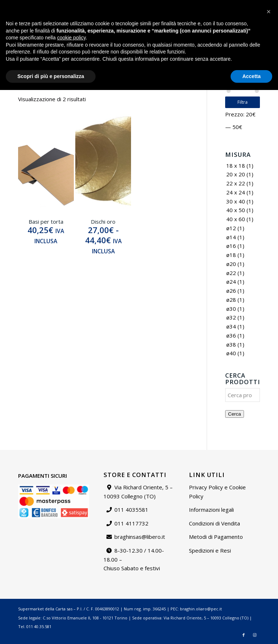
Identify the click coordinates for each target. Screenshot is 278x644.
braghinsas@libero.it (33, 9)
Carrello (265, 5)
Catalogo (149, 5)
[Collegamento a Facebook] (244, 31)
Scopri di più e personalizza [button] (51, 630)
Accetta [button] (251, 630)
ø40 (231, 353)
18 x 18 (236, 166)
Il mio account (235, 5)
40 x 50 (236, 210)
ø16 (231, 246)
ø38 (231, 344)
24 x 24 (236, 192)
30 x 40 (236, 201)
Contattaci (203, 5)
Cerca (235, 414)
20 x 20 (236, 174)
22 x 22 (236, 183)
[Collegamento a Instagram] (254, 31)
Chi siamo (176, 5)
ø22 (231, 273)
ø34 (231, 326)
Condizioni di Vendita (214, 523)
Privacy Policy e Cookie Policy (217, 492)
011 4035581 (131, 510)
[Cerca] (216, 31)
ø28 (231, 300)
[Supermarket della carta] (139, 31)
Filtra (243, 102)
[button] (269, 566)
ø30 (231, 309)
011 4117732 (131, 523)
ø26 (231, 291)
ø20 (231, 264)
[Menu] (232, 31)
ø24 (231, 282)
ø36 (231, 335)
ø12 (231, 228)
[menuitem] (150, 5)
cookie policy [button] (71, 592)
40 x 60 (236, 219)
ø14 (231, 237)
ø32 (231, 317)
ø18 (231, 255)
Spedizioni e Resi (210, 550)
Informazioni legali (211, 510)
